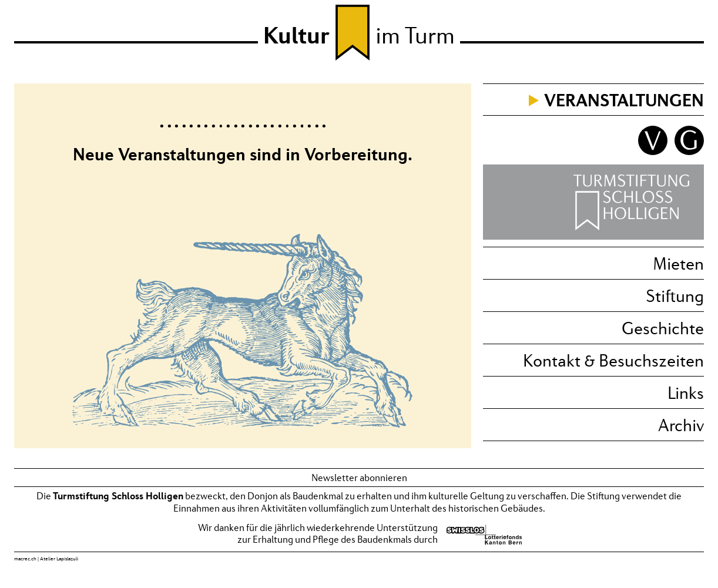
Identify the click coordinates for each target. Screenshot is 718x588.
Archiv (681, 425)
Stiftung (675, 295)
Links (686, 392)
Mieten (678, 263)
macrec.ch (25, 559)
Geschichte (663, 328)
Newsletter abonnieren (359, 478)
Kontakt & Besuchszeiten (613, 360)
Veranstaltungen (624, 100)
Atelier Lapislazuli (59, 559)
